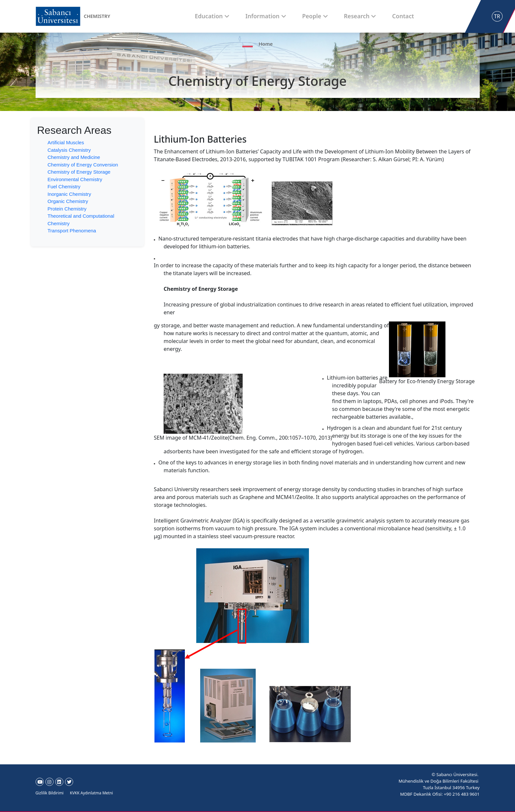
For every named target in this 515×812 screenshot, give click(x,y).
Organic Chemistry (68, 201)
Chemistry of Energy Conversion (83, 165)
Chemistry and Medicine (74, 157)
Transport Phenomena (72, 231)
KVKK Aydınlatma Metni (91, 793)
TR (497, 16)
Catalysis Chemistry (69, 150)
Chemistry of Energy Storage (79, 172)
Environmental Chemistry (75, 179)
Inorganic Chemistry (69, 194)
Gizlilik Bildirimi (50, 793)
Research (347, 16)
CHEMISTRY (99, 16)
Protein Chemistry (67, 209)
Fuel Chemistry (64, 187)
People (313, 16)
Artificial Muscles (66, 142)
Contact (383, 16)
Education (234, 16)
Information (275, 16)
